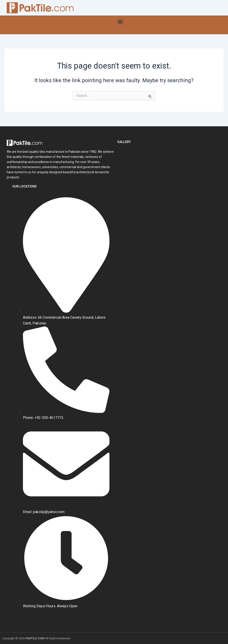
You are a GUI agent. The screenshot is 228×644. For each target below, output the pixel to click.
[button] (120, 22)
